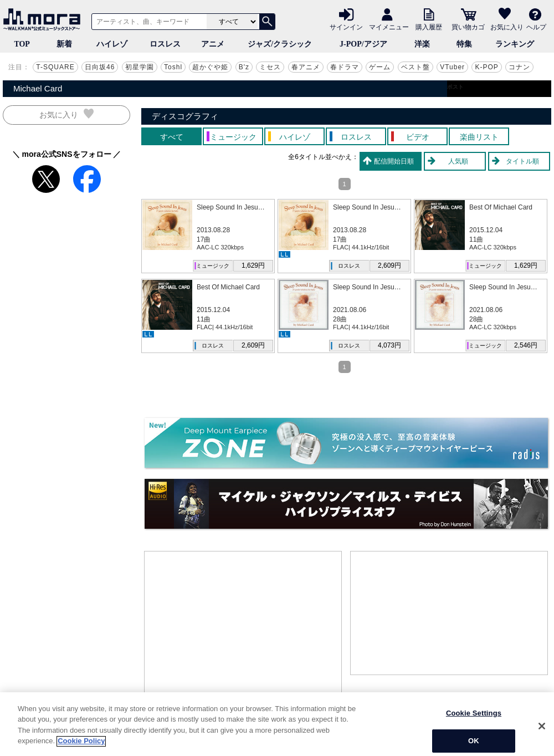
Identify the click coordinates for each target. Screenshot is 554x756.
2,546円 (526, 345)
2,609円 (389, 265)
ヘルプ (536, 27)
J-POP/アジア (363, 44)
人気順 (458, 161)
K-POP (486, 67)
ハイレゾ (112, 44)
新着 (64, 44)
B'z (244, 67)
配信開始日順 (394, 161)
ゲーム (380, 67)
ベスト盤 (416, 67)
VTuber (452, 67)
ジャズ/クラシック (280, 44)
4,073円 (389, 345)
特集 (464, 44)
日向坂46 (100, 67)
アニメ (213, 44)
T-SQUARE (55, 67)
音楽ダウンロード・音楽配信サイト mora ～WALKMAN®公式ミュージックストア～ (44, 19)
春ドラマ (345, 67)
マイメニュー (389, 27)
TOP (22, 44)
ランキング (515, 44)
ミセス (270, 67)
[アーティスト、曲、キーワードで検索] (147, 22)
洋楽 (422, 44)
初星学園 (140, 67)
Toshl (173, 67)
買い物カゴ (468, 27)
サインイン (346, 27)
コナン (519, 67)
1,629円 (253, 265)
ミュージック (213, 266)
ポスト (455, 87)
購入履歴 (429, 27)
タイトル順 (522, 161)
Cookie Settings (474, 744)
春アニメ (306, 67)
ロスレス (165, 44)
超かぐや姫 (210, 67)
